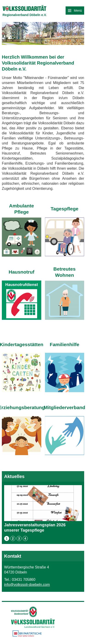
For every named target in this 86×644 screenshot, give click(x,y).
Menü (75, 11)
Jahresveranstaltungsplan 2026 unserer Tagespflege (43, 509)
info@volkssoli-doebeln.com (27, 585)
